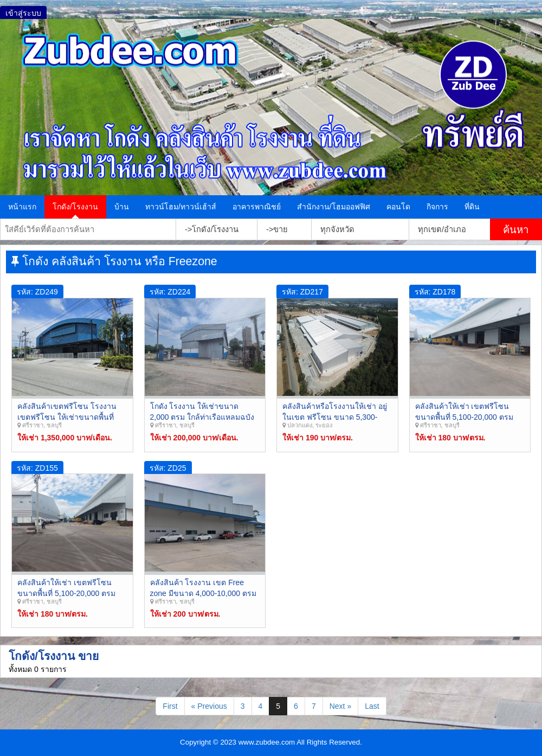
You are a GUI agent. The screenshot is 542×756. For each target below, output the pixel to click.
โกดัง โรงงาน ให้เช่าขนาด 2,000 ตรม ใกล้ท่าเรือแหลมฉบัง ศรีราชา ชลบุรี (202, 417)
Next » (340, 706)
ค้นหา (516, 230)
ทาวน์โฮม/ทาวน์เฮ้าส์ (181, 207)
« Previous (209, 706)
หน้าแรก (22, 207)
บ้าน (122, 207)
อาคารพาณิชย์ (257, 207)
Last (372, 706)
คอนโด (398, 207)
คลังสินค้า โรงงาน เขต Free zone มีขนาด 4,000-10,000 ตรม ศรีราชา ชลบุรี (204, 593)
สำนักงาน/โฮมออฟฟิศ (334, 207)
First (170, 706)
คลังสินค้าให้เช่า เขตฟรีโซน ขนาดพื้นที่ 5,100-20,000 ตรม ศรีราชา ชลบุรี (66, 593)
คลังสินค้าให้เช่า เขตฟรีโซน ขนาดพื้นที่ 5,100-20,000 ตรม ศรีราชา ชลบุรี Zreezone (464, 417)
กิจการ (437, 207)
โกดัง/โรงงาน (75, 207)
